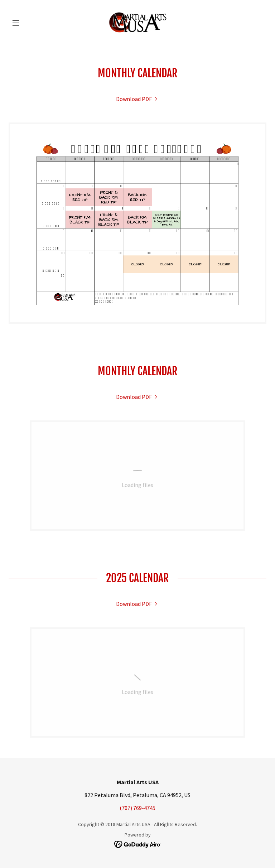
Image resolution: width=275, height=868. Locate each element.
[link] (137, 23)
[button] (28, 23)
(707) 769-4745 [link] (137, 808)
